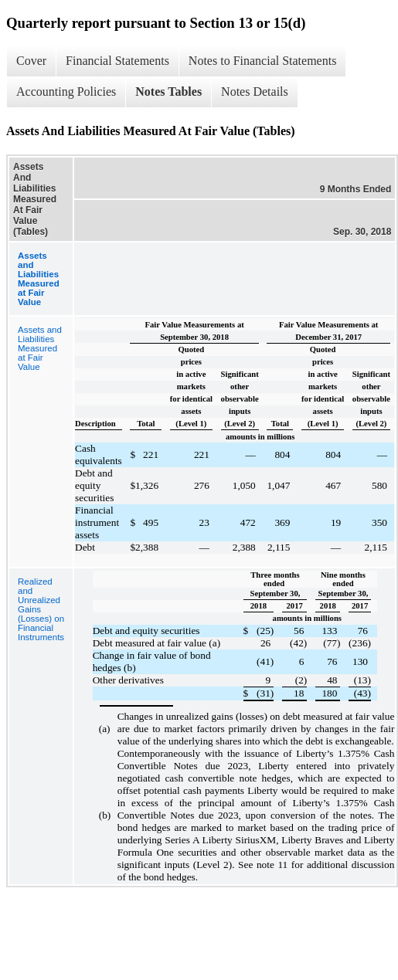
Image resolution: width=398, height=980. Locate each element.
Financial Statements (117, 61)
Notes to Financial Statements (263, 61)
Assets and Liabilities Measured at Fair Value (40, 348)
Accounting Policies (66, 92)
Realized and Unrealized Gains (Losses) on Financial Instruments (41, 609)
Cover (31, 61)
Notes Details (255, 92)
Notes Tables (168, 92)
